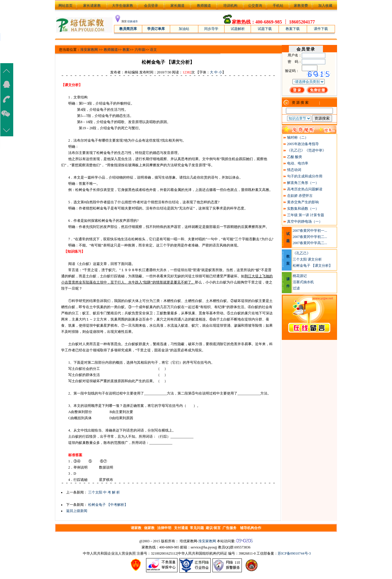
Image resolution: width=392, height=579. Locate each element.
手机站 (278, 6)
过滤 (296, 288)
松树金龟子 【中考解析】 (108, 505)
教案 (126, 50)
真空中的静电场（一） (305, 221)
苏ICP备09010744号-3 (294, 553)
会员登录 (151, 6)
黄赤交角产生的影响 (303, 202)
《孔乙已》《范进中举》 (306, 150)
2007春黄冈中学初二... (310, 237)
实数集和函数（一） (303, 209)
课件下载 (321, 29)
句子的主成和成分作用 (305, 176)
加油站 (184, 29)
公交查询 (255, 6)
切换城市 (133, 21)
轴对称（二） (298, 137)
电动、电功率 (298, 163)
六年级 (140, 50)
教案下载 (293, 29)
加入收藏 (325, 6)
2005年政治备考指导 (303, 144)
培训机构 (230, 6)
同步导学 (211, 29)
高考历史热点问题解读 (305, 189)
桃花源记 (300, 276)
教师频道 (204, 6)
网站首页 (65, 6)
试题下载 (265, 29)
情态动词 (294, 170)
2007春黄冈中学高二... (310, 243)
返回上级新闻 (77, 511)
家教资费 (301, 6)
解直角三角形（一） (303, 183)
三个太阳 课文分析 (307, 259)
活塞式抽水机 (303, 282)
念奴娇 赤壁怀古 (300, 196)
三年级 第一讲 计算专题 (306, 215)
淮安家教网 (89, 50)
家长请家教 (92, 6)
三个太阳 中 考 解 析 (104, 492)
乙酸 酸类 (295, 157)
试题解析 (238, 29)
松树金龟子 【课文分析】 (313, 266)
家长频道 (177, 6)
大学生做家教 (123, 6)
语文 (153, 50)
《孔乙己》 (301, 253)
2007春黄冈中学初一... (310, 231)
